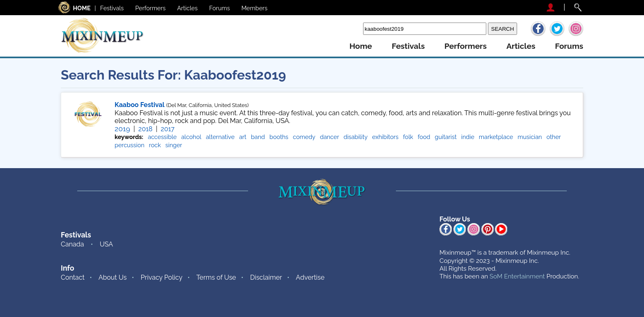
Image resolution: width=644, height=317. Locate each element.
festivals (408, 46)
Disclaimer (266, 277)
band (258, 137)
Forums (219, 8)
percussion (130, 145)
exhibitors (385, 137)
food (424, 137)
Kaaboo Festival (140, 105)
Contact (73, 277)
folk (408, 137)
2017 (167, 129)
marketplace (496, 137)
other (554, 137)
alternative (220, 137)
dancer (330, 137)
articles (521, 46)
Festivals (112, 8)
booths (279, 137)
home (361, 46)
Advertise (310, 277)
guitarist (446, 137)
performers (466, 46)
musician (530, 137)
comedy (304, 137)
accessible (162, 137)
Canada (72, 244)
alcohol (191, 137)
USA (106, 244)
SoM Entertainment (517, 276)
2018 (145, 129)
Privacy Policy (162, 277)
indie (468, 137)
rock (155, 145)
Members (255, 8)
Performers (150, 8)
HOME (82, 8)
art (243, 137)
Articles (187, 8)
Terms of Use (216, 277)
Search (351, 29)
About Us (113, 277)
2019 (122, 129)
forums (569, 46)
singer (174, 145)
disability (355, 137)
